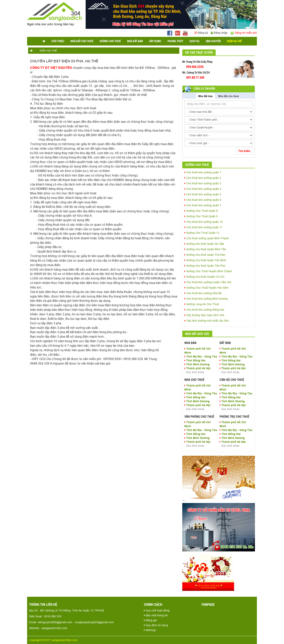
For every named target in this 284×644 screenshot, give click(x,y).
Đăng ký (202, 33)
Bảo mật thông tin (156, 615)
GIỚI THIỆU (58, 41)
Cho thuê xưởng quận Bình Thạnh (207, 238)
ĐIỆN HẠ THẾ (234, 41)
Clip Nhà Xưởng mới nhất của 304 (207, 321)
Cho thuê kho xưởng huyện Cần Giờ (208, 282)
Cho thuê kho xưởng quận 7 (203, 205)
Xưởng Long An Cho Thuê (202, 304)
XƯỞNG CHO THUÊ (110, 41)
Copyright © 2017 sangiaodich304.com (53, 640)
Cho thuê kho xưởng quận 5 (203, 194)
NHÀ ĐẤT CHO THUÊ (82, 41)
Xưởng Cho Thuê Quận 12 (202, 233)
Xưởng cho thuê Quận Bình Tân (205, 249)
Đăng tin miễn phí (244, 33)
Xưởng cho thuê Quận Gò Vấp (204, 244)
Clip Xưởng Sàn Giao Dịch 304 (204, 315)
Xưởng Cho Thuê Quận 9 (201, 216)
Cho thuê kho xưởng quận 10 (204, 222)
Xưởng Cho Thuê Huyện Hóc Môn (207, 288)
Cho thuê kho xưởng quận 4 (203, 189)
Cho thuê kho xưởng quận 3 (203, 183)
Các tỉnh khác (195, 372)
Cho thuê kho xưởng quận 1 (203, 172)
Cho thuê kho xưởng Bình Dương (206, 299)
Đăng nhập (219, 33)
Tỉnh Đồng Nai (195, 360)
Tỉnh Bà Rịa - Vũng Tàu (201, 357)
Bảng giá (150, 620)
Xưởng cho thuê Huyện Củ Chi (204, 277)
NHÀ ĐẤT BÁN (135, 41)
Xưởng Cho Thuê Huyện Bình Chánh (208, 271)
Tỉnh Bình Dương (197, 364)
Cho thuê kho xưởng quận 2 (203, 178)
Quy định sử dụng (156, 625)
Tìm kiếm (244, 151)
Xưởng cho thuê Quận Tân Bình (205, 260)
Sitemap (150, 630)
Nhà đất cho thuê (229, 96)
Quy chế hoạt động (157, 610)
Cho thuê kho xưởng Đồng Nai (204, 310)
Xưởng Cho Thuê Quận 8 (201, 211)
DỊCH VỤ (194, 41)
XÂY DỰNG (155, 41)
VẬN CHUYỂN (213, 41)
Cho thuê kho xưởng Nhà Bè (203, 293)
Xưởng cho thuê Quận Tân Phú (205, 266)
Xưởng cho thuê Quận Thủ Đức (205, 255)
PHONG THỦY (175, 41)
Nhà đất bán (205, 96)
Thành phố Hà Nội (197, 368)
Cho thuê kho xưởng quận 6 (203, 200)
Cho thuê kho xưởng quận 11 (203, 227)
